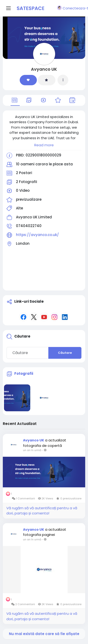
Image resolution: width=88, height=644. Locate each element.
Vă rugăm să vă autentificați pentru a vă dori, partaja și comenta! (42, 511)
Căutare (65, 353)
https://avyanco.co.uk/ (37, 235)
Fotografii (24, 373)
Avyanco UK (44, 69)
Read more (44, 145)
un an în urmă (32, 450)
